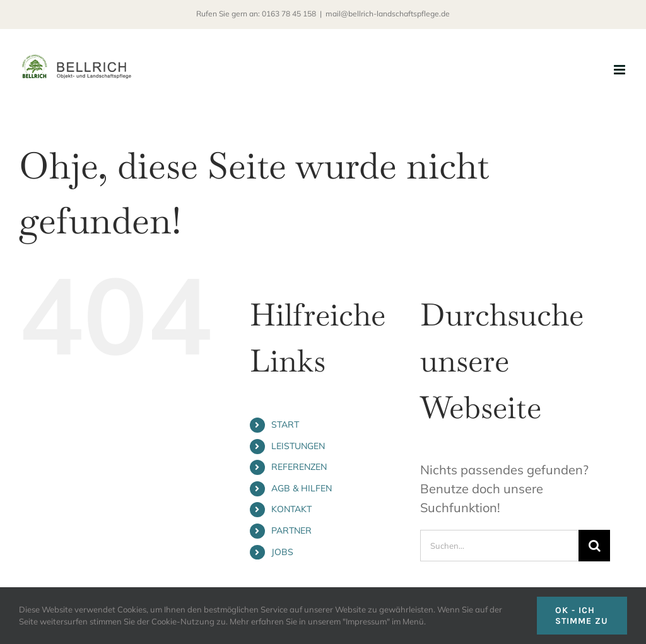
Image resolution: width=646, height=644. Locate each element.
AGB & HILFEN (302, 488)
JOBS (282, 552)
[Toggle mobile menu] (620, 70)
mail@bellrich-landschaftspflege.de (388, 14)
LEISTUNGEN (298, 446)
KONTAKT (291, 509)
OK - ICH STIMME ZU (582, 616)
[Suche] (594, 546)
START (285, 424)
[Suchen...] (499, 546)
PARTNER (291, 530)
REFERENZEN (299, 467)
